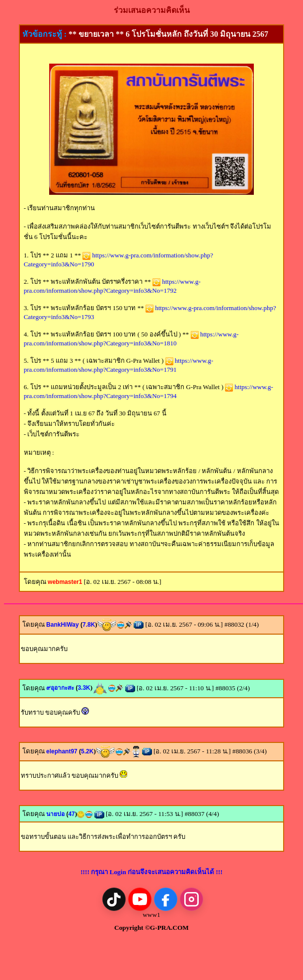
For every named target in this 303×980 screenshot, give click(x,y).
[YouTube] (140, 899)
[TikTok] (114, 899)
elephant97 (64, 751)
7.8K (89, 625)
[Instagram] (191, 899)
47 (71, 814)
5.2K (87, 751)
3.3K (84, 688)
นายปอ (57, 814)
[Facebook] (166, 899)
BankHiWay (64, 625)
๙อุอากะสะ (62, 688)
